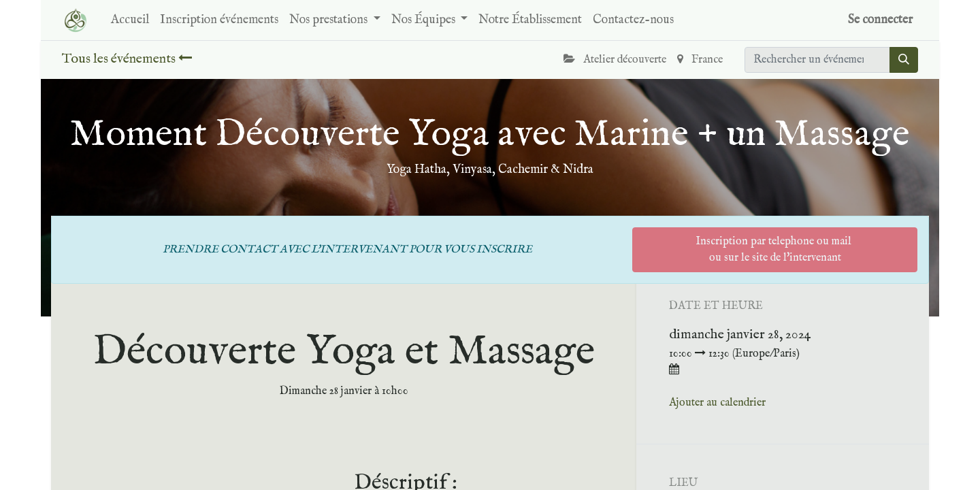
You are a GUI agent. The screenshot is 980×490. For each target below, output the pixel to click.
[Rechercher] (904, 60)
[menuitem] (130, 20)
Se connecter (880, 20)
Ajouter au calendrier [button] (717, 403)
